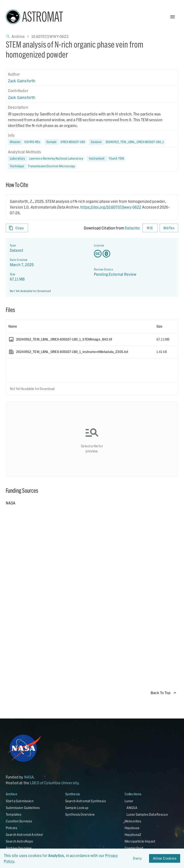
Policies (11, 828)
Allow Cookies (165, 859)
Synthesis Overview (80, 814)
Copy (17, 228)
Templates (14, 814)
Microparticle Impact (140, 841)
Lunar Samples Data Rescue (147, 814)
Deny (138, 859)
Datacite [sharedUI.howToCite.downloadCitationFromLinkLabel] (132, 228)
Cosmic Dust (134, 848)
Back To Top (164, 693)
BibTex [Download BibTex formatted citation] (169, 228)
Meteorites (133, 821)
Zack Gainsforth (22, 81)
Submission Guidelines (23, 808)
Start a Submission (20, 801)
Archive (18, 36)
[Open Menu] (172, 17)
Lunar (129, 801)
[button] (66, 142)
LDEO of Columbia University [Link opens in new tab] (54, 783)
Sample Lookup (77, 808)
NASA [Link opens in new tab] (29, 777)
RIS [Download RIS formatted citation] (150, 228)
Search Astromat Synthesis (86, 801)
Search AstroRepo (19, 841)
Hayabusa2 (133, 835)
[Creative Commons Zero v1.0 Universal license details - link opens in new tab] (134, 254)
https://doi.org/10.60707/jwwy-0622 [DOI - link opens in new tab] (111, 207)
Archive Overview (19, 848)
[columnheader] (80, 326)
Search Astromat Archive (24, 835)
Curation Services (19, 821)
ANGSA (132, 808)
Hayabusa (132, 828)
